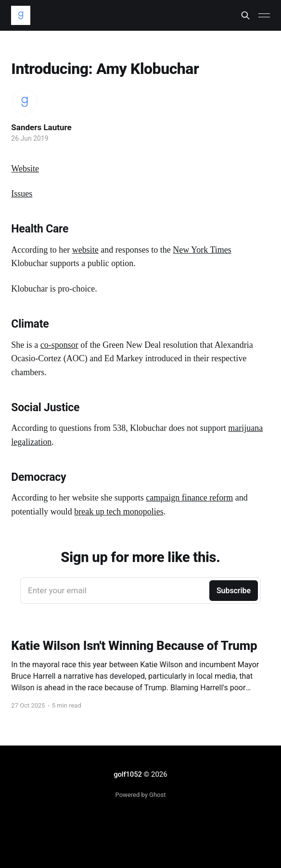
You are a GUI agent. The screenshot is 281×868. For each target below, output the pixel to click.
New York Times (202, 250)
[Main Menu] (264, 15)
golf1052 (128, 774)
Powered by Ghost (141, 795)
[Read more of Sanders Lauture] (25, 102)
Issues (22, 194)
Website (25, 169)
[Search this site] (245, 15)
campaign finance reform (189, 498)
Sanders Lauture (41, 127)
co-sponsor (59, 345)
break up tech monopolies (119, 512)
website (85, 250)
